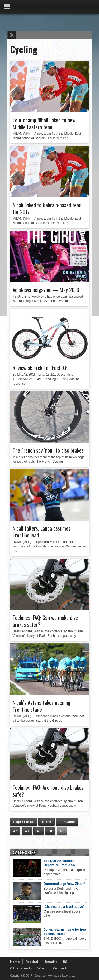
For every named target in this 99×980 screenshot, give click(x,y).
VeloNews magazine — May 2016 (46, 290)
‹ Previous (67, 822)
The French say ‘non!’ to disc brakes (48, 450)
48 (27, 831)
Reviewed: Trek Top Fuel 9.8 (40, 368)
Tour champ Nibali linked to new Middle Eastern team (44, 123)
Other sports (21, 968)
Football (32, 962)
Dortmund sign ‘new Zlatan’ (65, 884)
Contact (60, 968)
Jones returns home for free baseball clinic (65, 932)
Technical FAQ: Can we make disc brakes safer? (45, 621)
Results (51, 962)
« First (46, 822)
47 (15, 831)
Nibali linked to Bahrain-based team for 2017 (48, 208)
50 (50, 831)
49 (38, 831)
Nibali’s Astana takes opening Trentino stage (42, 706)
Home (15, 962)
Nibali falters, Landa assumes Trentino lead (42, 532)
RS (65, 962)
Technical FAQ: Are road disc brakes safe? (48, 791)
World (43, 968)
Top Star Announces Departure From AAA (60, 863)
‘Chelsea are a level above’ (64, 907)
